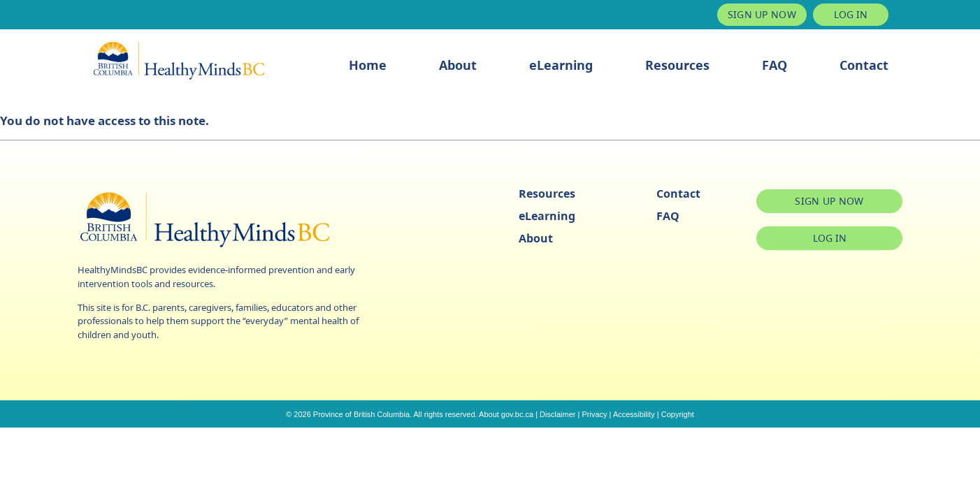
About (458, 65)
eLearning (561, 65)
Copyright (678, 414)
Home (368, 65)
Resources (677, 65)
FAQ (774, 65)
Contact (864, 65)
